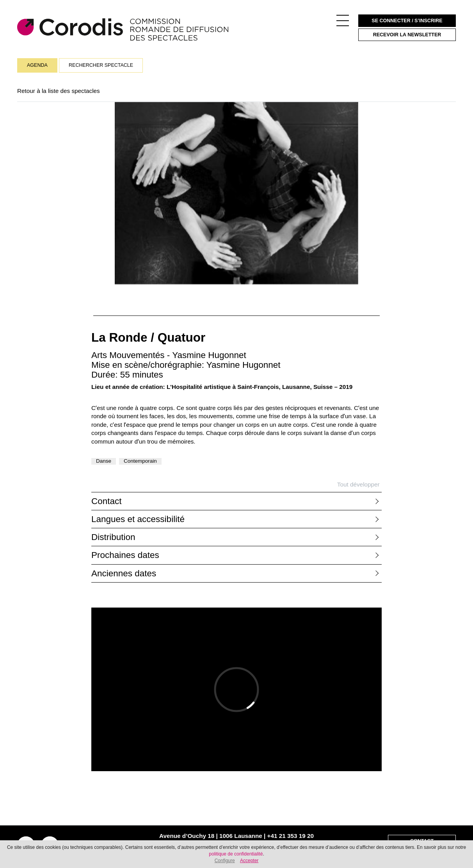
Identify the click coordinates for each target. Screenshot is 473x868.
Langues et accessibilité (138, 519)
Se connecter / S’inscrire (407, 21)
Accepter (249, 861)
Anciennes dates (124, 573)
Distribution (113, 537)
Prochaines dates (125, 555)
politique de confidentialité (236, 854)
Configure (225, 861)
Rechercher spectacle (101, 65)
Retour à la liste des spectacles (59, 91)
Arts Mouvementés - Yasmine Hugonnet (169, 355)
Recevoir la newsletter (407, 35)
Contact (107, 501)
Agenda (37, 65)
